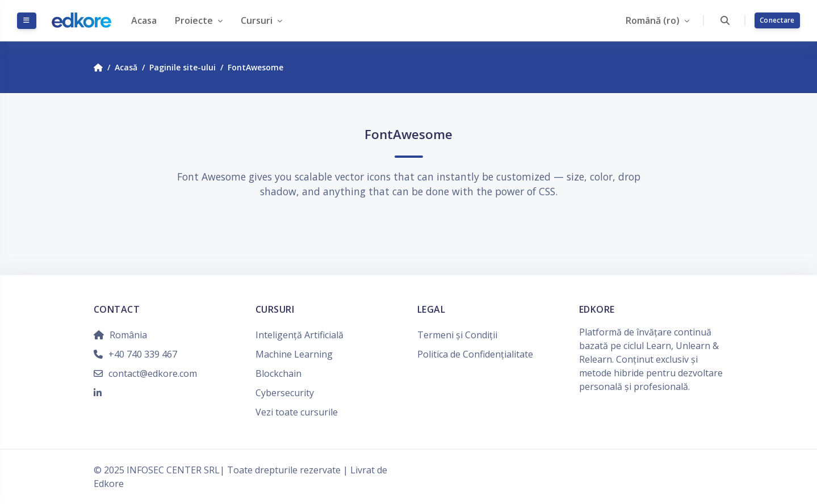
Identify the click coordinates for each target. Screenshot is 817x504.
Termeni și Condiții (457, 335)
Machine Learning (294, 354)
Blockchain (278, 373)
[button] (725, 20)
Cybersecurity (285, 393)
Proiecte (195, 20)
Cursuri (258, 20)
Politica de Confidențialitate (475, 354)
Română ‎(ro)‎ (654, 20)
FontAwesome (255, 67)
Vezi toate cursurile (297, 412)
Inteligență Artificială (299, 335)
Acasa (144, 20)
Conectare (777, 20)
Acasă (126, 67)
